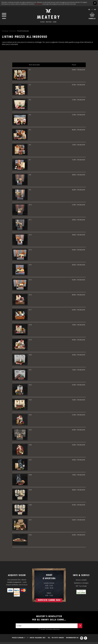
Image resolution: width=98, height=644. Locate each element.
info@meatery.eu (72, 638)
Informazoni (13, 31)
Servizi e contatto (81, 580)
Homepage (5, 31)
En (95, 10)
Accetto (50, 629)
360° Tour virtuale (81, 586)
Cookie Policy (38, 4)
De (89, 10)
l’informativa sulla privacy (53, 629)
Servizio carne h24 (49, 600)
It (92, 10)
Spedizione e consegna (81, 583)
